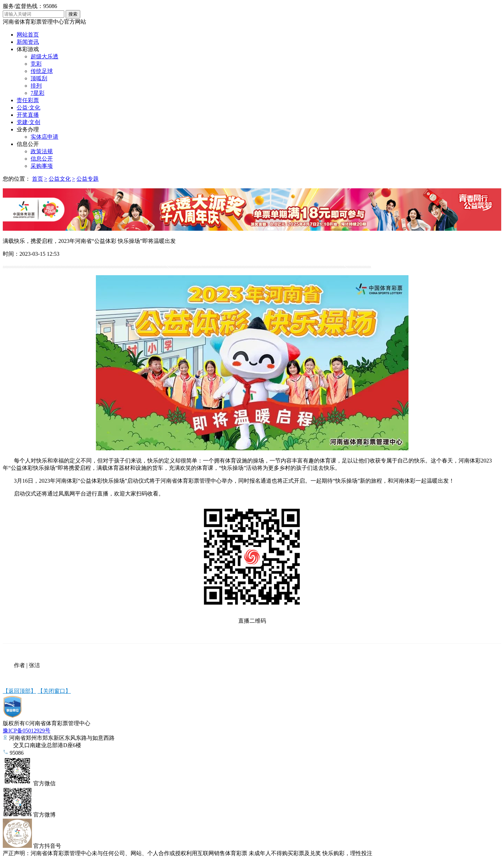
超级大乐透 (44, 56)
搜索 (73, 14)
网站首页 (28, 35)
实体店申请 (44, 137)
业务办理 (28, 129)
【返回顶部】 (19, 691)
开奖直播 (28, 115)
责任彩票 (28, 100)
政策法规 (42, 151)
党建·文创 (28, 122)
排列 (36, 86)
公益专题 (88, 179)
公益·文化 (28, 108)
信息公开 (28, 144)
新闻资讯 (28, 42)
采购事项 (42, 166)
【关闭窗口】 (54, 691)
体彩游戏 (28, 49)
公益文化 (60, 179)
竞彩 (36, 64)
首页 (38, 179)
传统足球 (42, 71)
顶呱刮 (39, 78)
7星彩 (38, 93)
